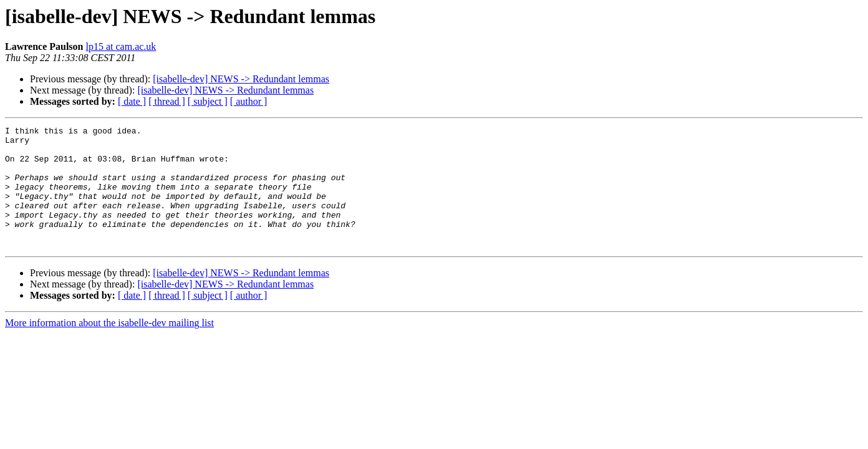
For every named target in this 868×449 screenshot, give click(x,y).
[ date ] (132, 101)
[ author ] (249, 101)
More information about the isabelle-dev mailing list (109, 347)
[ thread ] (167, 101)
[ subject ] (208, 101)
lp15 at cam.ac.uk (121, 46)
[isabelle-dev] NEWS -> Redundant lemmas (241, 79)
